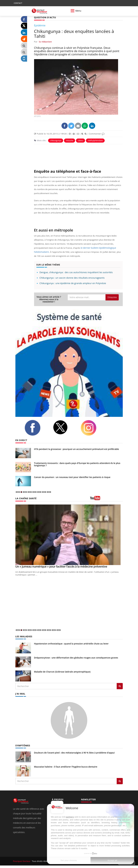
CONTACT (18, 3)
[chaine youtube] (106, 499)
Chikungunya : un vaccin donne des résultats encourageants (72, 278)
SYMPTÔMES (22, 745)
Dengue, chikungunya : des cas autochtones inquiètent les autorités (76, 272)
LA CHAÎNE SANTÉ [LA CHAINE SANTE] (26, 498)
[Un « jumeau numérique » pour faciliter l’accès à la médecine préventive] (69, 535)
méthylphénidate (95, 140)
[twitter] (64, 427)
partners (70, 817)
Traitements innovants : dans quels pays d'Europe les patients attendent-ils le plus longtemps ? (77, 464)
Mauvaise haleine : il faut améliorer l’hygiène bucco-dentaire (66, 766)
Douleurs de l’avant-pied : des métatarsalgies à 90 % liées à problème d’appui (74, 752)
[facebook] (36, 428)
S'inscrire (112, 297)
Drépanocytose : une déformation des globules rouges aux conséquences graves (76, 657)
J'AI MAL (20, 693)
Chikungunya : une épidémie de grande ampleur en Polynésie (73, 283)
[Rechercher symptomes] (120, 780)
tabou (81, 140)
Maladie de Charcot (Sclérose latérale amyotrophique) (62, 671)
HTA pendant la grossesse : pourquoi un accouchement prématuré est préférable (77, 449)
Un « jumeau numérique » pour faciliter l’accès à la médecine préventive (61, 566)
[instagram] (92, 428)
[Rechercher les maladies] (120, 686)
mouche (70, 140)
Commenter (97, 134)
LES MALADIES (23, 636)
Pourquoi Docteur (22, 861)
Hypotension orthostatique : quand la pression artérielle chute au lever (71, 643)
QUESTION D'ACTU (45, 17)
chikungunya (56, 140)
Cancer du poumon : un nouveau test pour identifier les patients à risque (72, 477)
